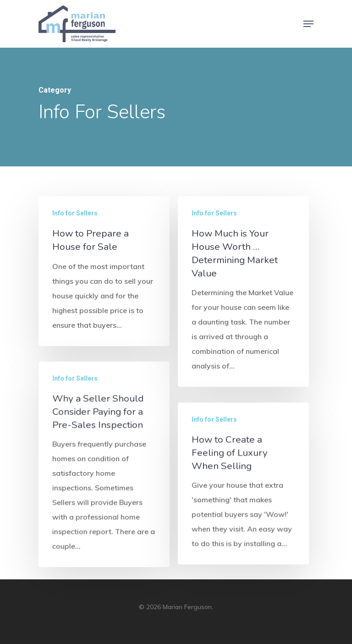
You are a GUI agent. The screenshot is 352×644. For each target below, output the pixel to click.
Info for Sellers (75, 213)
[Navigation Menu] (308, 24)
